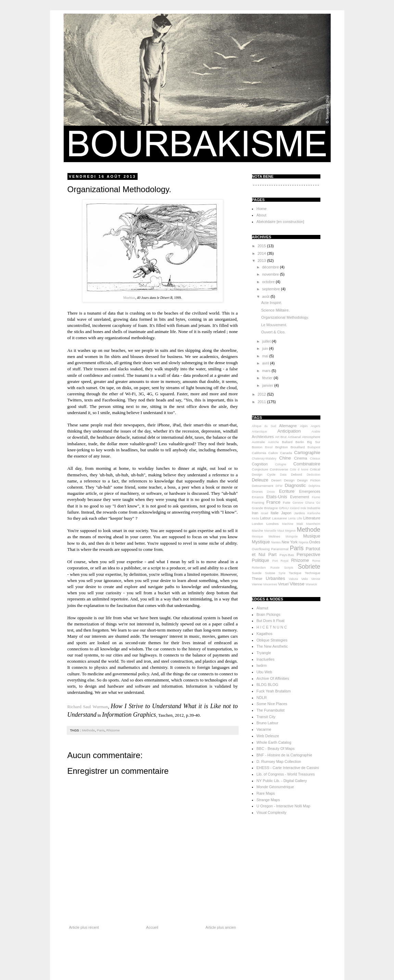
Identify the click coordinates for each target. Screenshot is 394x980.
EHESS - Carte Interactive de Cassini (288, 768)
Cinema (301, 458)
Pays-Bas (287, 555)
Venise (316, 579)
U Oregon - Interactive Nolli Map (283, 806)
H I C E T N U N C (272, 627)
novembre (271, 274)
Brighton (282, 447)
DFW (279, 486)
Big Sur (314, 442)
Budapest (314, 447)
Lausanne (279, 518)
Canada (286, 453)
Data (283, 475)
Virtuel (283, 584)
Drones (257, 492)
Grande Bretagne (265, 508)
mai (266, 356)
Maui (281, 531)
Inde (303, 508)
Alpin (304, 426)
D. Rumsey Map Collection (279, 762)
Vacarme (264, 729)
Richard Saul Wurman (88, 707)
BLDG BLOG (267, 685)
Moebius (129, 298)
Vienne (257, 584)
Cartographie (307, 453)
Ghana (309, 503)
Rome (316, 561)
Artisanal (294, 437)
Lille (300, 518)
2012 (263, 394)
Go (318, 503)
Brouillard (298, 447)
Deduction (314, 475)
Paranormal (280, 549)
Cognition (260, 464)
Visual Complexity (271, 812)
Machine (288, 524)
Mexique (258, 537)
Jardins (300, 513)
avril (266, 363)
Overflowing (261, 549)
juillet (267, 341)
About (261, 215)
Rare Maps (266, 793)
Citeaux (315, 459)
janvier (268, 385)
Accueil (152, 927)
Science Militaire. (275, 310)
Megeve (290, 531)
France (273, 502)
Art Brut (281, 437)
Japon (286, 513)
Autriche (274, 442)
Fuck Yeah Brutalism (274, 691)
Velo (304, 579)
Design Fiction (309, 480)
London (258, 524)
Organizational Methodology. (285, 317)
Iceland (294, 508)
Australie (258, 442)
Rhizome (113, 730)
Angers (316, 426)
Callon (273, 453)
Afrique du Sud (264, 426)
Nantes (276, 542)
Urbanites (275, 578)
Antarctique (260, 432)
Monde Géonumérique (275, 787)
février (268, 378)
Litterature (312, 518)
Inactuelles (265, 659)
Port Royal (281, 561)
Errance (258, 497)
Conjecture (260, 469)
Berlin (300, 442)
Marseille (270, 531)
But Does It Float (270, 621)
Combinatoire (307, 464)
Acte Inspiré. (272, 303)
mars (267, 371)
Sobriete (309, 567)
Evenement (300, 497)
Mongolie (292, 537)
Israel (265, 513)
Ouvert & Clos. (274, 332)
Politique (261, 560)
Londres (272, 524)
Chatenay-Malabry (264, 459)
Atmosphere (311, 437)
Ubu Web (264, 672)
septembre (272, 289)
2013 (263, 261)
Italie (274, 513)
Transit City (266, 717)
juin (266, 348)
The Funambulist (270, 710)
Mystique (261, 542)
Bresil (269, 447)
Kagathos (264, 634)
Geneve (298, 503)
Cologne (281, 464)
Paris (101, 730)
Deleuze (260, 480)
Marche (258, 531)
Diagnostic (295, 485)
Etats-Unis (277, 497)
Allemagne (288, 426)
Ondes (315, 542)
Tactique (295, 573)
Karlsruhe (314, 513)
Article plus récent (84, 927)
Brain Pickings (268, 614)
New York (290, 542)
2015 (263, 246)
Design (289, 480)
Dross (271, 492)
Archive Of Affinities (273, 678)
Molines (274, 536)
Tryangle (264, 653)
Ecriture (287, 491)
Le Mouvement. (274, 325)
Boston (257, 447)
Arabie (316, 432)
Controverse (279, 469)
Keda (256, 518)
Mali (300, 524)
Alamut (262, 608)
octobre (269, 282)
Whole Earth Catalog (274, 742)
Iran (255, 513)
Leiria (292, 518)
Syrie (282, 573)
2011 (263, 402)
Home (261, 209)
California (259, 453)
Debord (296, 474)
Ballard (287, 442)
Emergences (310, 491)
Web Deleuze (268, 736)
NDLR (262, 698)
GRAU (284, 508)
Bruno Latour (267, 723)
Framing (258, 502)
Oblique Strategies (272, 640)
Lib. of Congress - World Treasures (285, 774)
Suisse (270, 573)
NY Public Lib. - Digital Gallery (282, 781)
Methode (88, 730)
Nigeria (304, 542)
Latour (265, 518)
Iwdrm (262, 665)
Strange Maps (268, 800)
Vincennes (270, 584)
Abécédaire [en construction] (280, 222)
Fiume (316, 497)
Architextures (263, 437)
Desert (276, 480)
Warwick (311, 584)
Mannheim (313, 524)
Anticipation (289, 431)
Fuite (287, 502)
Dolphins (314, 486)
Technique (312, 573)
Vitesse (297, 584)
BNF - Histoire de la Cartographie (284, 755)
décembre (271, 267)
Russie (275, 568)
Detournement (263, 486)
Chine (285, 458)
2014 (263, 253)
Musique (312, 536)
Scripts (289, 568)
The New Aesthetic (272, 646)
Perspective (309, 554)
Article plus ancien (221, 927)
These (257, 579)
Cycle (271, 474)
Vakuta (294, 579)
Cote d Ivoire (299, 469)
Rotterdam (259, 568)
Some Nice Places (272, 704)
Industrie (314, 508)
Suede (257, 573)
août (266, 296)
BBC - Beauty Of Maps (275, 749)
